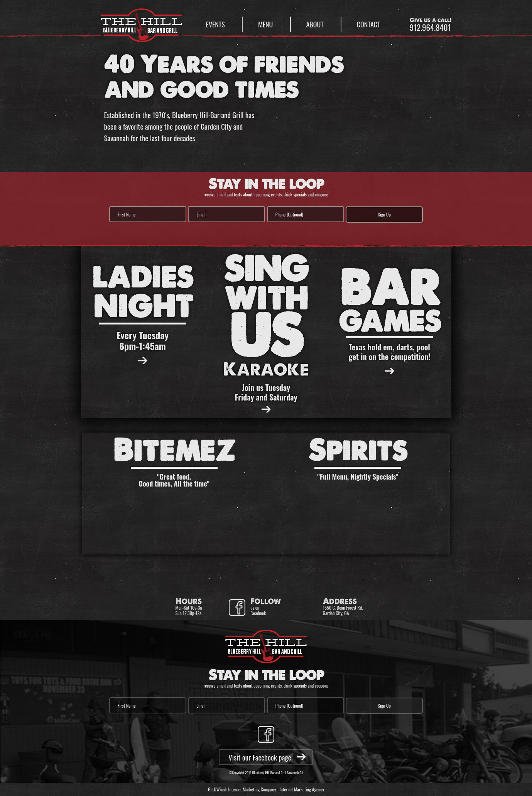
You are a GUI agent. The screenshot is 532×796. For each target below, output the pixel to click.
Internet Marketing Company (252, 789)
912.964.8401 (430, 27)
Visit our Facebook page (260, 757)
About (315, 24)
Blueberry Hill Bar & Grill (142, 22)
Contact (369, 24)
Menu (265, 24)
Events (215, 24)
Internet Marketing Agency (302, 789)
